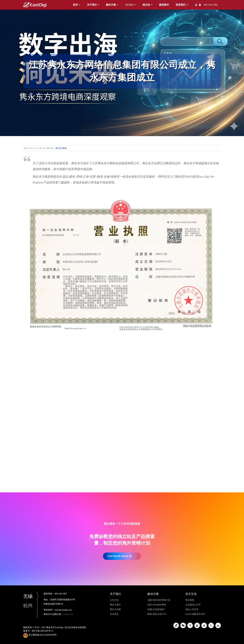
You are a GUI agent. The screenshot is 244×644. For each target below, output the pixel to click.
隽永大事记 (115, 605)
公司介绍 (114, 600)
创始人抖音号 (192, 609)
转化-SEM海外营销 (157, 605)
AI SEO (129, 5)
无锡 (30, 596)
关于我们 (92, 5)
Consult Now (120, 556)
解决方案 (111, 5)
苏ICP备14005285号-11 (43, 631)
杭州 (28, 606)
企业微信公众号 (193, 605)
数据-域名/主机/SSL (157, 614)
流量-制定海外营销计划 (159, 600)
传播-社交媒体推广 (157, 609)
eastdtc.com (68, 614)
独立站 (146, 5)
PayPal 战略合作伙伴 (195, 614)
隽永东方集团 (61, 148)
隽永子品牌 (115, 609)
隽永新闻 (190, 600)
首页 (75, 5)
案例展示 (164, 5)
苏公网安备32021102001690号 (40, 635)
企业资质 (114, 614)
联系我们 (181, 5)
